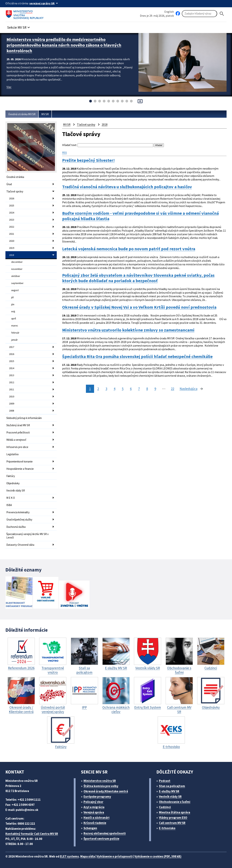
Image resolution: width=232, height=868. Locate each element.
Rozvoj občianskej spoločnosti (105, 833)
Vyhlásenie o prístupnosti (115, 856)
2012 (12, 382)
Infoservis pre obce (17, 447)
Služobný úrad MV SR (18, 425)
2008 (12, 411)
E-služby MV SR (169, 791)
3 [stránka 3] (106, 389)
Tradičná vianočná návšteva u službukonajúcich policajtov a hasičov (127, 187)
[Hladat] (222, 14)
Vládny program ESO (173, 818)
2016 (12, 354)
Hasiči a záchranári (97, 818)
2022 (12, 227)
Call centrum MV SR (172, 823)
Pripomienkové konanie (19, 461)
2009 (12, 404)
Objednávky (13, 483)
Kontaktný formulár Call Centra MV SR (32, 834)
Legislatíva (12, 454)
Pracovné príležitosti (18, 432)
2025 (12, 205)
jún (13, 304)
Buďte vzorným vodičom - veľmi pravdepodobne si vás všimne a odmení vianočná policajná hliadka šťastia (140, 216)
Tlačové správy (15, 191)
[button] (19, 26)
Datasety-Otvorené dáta (20, 545)
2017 (12, 347)
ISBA (9, 505)
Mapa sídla (88, 856)
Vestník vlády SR (16, 490)
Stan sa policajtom (172, 786)
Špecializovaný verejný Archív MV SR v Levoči (27, 536)
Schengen (90, 828)
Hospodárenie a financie (20, 469)
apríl (14, 318)
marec (15, 326)
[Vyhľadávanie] (199, 14)
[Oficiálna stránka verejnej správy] (44, 3)
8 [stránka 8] (147, 389)
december (17, 262)
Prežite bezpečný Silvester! (88, 160)
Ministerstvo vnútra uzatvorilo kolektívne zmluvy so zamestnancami (128, 330)
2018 (12, 255)
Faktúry (11, 476)
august (15, 290)
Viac (9, 87)
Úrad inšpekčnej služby (19, 520)
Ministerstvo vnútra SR (100, 781)
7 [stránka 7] (139, 389)
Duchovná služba (16, 527)
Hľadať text (69, 145)
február (15, 333)
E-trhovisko (167, 828)
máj (13, 311)
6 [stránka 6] (131, 389)
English (169, 12)
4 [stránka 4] (114, 389)
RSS (65, 153)
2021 (12, 234)
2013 (12, 375)
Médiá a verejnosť (16, 440)
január (14, 340)
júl (12, 297)
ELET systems (69, 856)
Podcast (165, 781)
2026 (12, 198)
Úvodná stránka (15, 177)
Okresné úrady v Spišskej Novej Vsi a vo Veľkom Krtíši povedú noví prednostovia (139, 307)
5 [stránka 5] (123, 389)
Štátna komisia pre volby (101, 786)
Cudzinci (165, 807)
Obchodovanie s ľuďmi (175, 802)
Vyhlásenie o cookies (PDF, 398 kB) (158, 856)
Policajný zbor (93, 802)
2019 (12, 248)
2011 (12, 389)
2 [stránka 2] (98, 389)
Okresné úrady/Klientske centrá (106, 791)
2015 (12, 361)
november (17, 269)
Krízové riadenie (95, 823)
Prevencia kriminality (18, 512)
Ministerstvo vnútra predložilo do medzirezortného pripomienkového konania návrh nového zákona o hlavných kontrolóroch (64, 45)
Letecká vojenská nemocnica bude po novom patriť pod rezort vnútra (129, 249)
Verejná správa (94, 812)
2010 (12, 396)
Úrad (9, 184)
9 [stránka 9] (155, 389)
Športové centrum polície (101, 839)
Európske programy (97, 797)
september (17, 283)
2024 (12, 213)
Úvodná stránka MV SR (22, 114)
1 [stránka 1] (90, 389)
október (16, 276)
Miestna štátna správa (175, 812)
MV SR (45, 114)
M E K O (11, 498)
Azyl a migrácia (94, 807)
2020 (12, 241)
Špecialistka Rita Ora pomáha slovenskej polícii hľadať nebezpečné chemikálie (137, 357)
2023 (12, 220)
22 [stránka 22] (173, 389)
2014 (12, 368)
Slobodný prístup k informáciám (24, 418)
